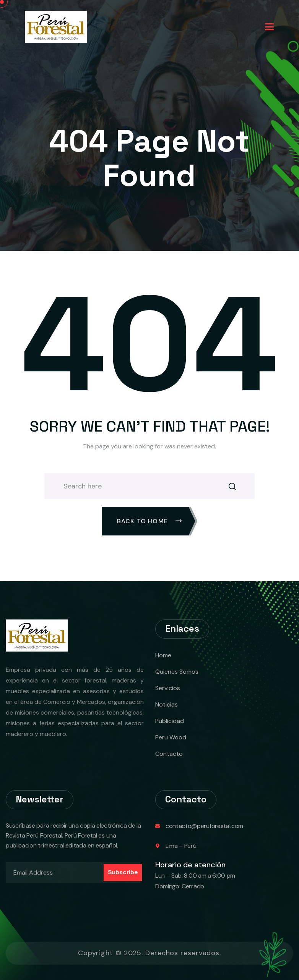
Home (163, 655)
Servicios (168, 688)
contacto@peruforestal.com (204, 826)
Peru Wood (171, 737)
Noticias (167, 704)
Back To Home (150, 521)
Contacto (169, 754)
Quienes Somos (177, 672)
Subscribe (123, 872)
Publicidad (170, 721)
